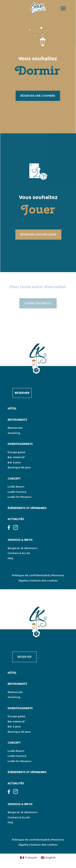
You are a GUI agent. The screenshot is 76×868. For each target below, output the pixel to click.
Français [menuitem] (31, 858)
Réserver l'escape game (39, 235)
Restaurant (15, 428)
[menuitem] (29, 858)
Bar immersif (16, 457)
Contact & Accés (19, 553)
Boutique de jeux (19, 468)
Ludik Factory (17, 492)
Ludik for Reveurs (20, 497)
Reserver (22, 393)
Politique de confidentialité (31, 575)
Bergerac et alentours (23, 548)
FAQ (10, 558)
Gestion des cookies (44, 581)
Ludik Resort (16, 487)
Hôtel (12, 409)
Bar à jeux (14, 463)
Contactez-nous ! (38, 304)
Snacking (14, 433)
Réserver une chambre (37, 96)
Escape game (16, 452)
